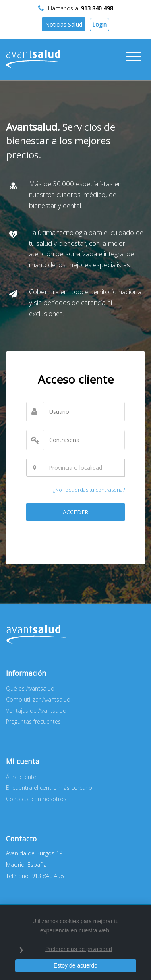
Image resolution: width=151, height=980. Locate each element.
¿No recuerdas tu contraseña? (89, 490)
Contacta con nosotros (36, 799)
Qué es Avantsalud (30, 688)
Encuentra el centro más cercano (49, 788)
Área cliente (21, 777)
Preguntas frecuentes (33, 722)
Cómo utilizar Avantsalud (38, 699)
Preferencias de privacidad (79, 949)
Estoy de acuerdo (75, 965)
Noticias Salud (64, 24)
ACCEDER (75, 512)
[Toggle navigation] (134, 57)
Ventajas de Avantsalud (36, 711)
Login (99, 24)
